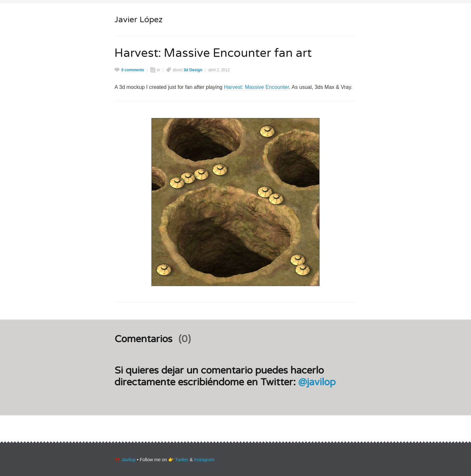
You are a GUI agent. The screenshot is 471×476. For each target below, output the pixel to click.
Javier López (139, 20)
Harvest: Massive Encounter (256, 87)
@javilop (317, 382)
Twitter (182, 460)
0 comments (133, 70)
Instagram (204, 460)
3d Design (193, 70)
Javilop (129, 460)
